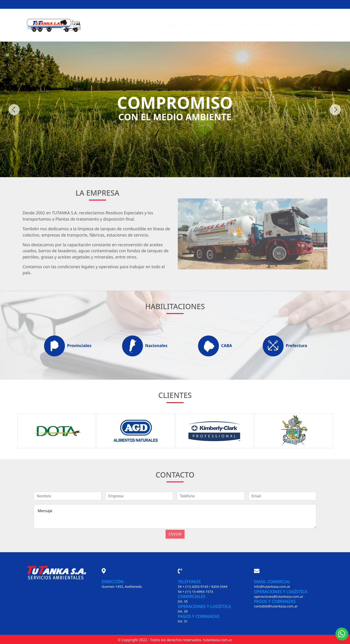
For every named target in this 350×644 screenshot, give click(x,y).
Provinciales (67, 346)
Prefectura (284, 346)
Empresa (190, 25)
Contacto (312, 25)
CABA (214, 346)
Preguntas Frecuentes (275, 25)
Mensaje (175, 516)
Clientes (238, 25)
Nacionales (144, 346)
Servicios (215, 25)
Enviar (175, 529)
